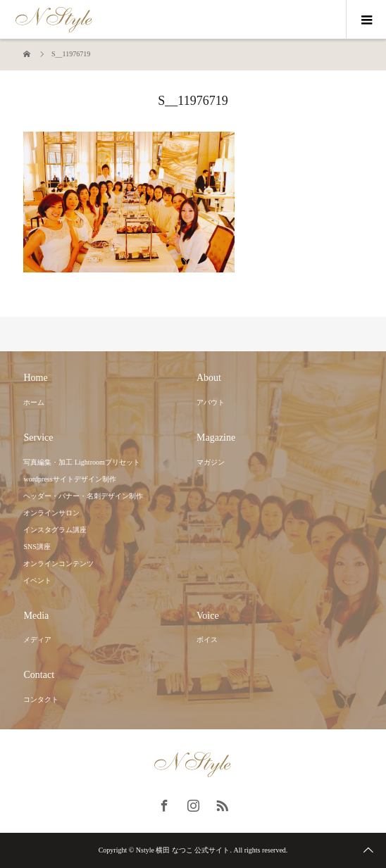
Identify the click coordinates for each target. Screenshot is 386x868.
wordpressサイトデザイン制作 (69, 479)
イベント (37, 580)
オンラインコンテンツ (58, 564)
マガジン (211, 462)
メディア (37, 640)
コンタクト (41, 699)
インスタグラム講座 (55, 530)
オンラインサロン (51, 513)
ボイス (207, 640)
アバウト (211, 402)
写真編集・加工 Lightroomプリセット (81, 462)
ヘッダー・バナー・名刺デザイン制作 (83, 496)
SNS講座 (37, 547)
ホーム (34, 402)
